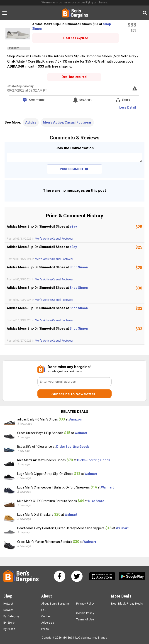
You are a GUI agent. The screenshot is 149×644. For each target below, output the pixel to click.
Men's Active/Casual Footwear (67, 122)
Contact (47, 616)
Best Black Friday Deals (127, 604)
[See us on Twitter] (77, 576)
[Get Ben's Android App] (132, 576)
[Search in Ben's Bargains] (145, 13)
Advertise (48, 623)
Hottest (8, 604)
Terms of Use (85, 620)
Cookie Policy (85, 613)
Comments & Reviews (75, 138)
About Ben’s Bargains (55, 604)
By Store (9, 623)
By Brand (9, 629)
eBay (73, 226)
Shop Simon (79, 267)
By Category (11, 616)
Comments (37, 100)
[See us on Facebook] (60, 576)
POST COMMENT (74, 169)
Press (45, 629)
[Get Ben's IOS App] (104, 576)
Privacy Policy (85, 604)
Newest (8, 610)
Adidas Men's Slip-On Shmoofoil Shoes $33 (66, 24)
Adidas (31, 122)
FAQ (44, 610)
